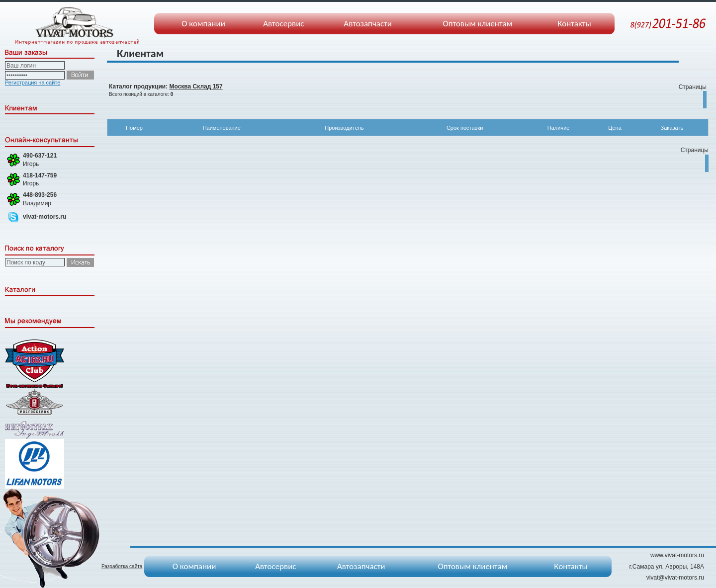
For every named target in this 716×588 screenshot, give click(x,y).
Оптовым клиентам (477, 24)
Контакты (574, 24)
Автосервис (283, 24)
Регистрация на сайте (33, 83)
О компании (203, 24)
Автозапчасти (368, 24)
